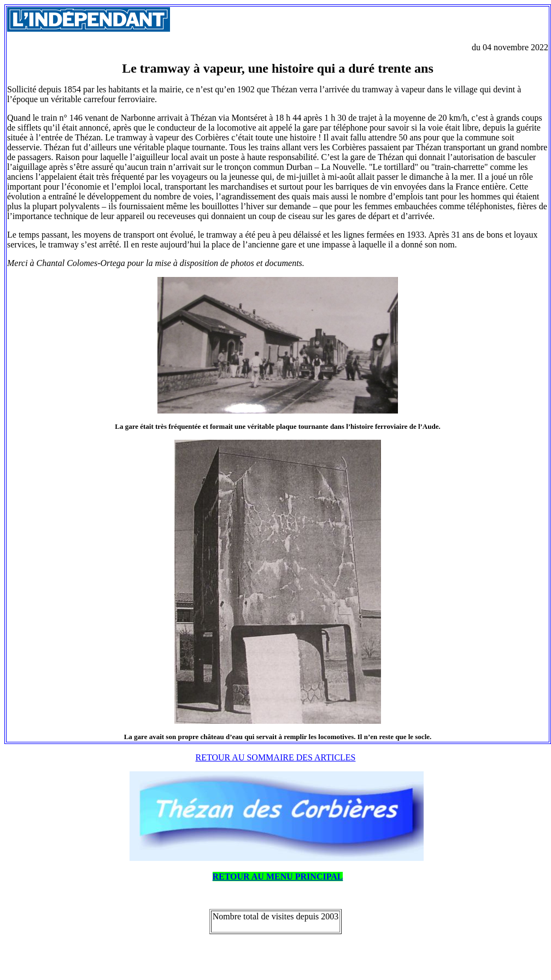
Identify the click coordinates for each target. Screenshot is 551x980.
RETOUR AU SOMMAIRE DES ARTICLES (276, 757)
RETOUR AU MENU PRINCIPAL (278, 876)
